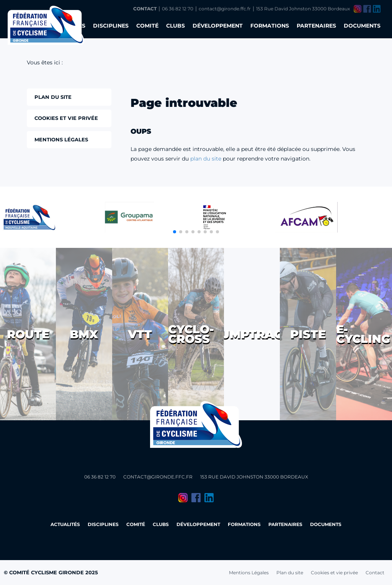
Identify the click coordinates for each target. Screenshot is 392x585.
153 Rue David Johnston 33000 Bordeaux (303, 9)
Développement (218, 26)
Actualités (65, 524)
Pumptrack (252, 334)
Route (28, 334)
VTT (140, 334)
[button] (175, 232)
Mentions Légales (249, 573)
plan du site (206, 159)
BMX (84, 334)
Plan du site (290, 573)
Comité (147, 26)
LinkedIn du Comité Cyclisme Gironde (377, 9)
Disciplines (111, 26)
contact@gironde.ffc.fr (225, 9)
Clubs (176, 26)
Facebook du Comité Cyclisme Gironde (367, 9)
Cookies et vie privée (334, 573)
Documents (362, 26)
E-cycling (363, 334)
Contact (145, 9)
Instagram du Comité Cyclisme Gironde (358, 9)
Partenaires (316, 26)
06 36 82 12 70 (178, 9)
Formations (270, 26)
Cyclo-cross (191, 334)
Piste (308, 334)
